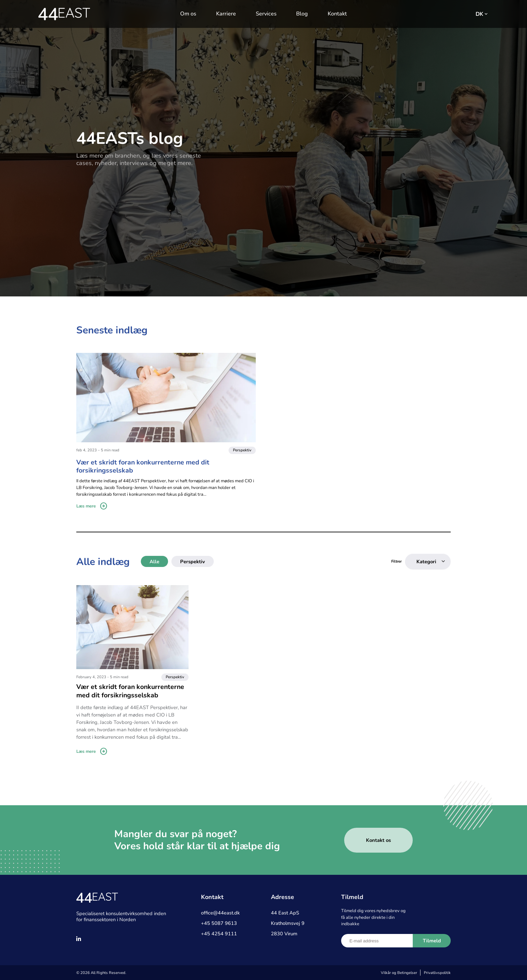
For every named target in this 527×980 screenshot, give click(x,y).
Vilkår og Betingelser (399, 973)
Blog (302, 14)
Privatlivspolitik (437, 973)
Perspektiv (193, 562)
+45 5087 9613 (219, 923)
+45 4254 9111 (219, 934)
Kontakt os (378, 840)
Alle (154, 562)
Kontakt (337, 14)
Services (266, 14)
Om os (188, 14)
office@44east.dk (220, 913)
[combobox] (428, 561)
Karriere (226, 14)
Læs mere (92, 506)
